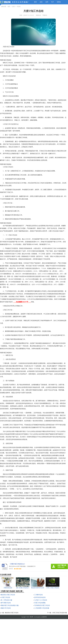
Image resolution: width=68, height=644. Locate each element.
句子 (52, 2)
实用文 (59, 2)
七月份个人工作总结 (41, 600)
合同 (47, 2)
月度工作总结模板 (40, 603)
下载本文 (45, 15)
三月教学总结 (38, 595)
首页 (35, 2)
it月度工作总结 (5, 597)
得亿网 (31, 617)
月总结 (19, 7)
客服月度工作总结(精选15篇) (10, 605)
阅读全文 (39, 15)
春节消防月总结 (6, 603)
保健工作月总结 (6, 608)
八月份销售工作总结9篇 (42, 608)
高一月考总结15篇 (6, 600)
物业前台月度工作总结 (8, 595)
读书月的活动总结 (40, 597)
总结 (41, 2)
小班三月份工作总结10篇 (59, 613)
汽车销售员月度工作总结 (42, 605)
